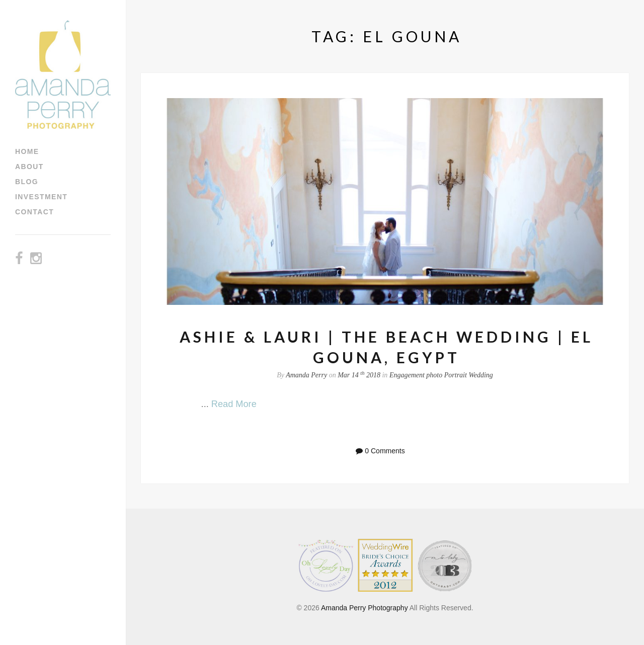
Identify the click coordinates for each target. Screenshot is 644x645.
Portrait (456, 375)
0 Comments (385, 451)
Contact (34, 212)
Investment (41, 197)
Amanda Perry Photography (365, 608)
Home (27, 151)
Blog (27, 182)
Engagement (407, 375)
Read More (234, 404)
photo (434, 375)
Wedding (480, 375)
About (29, 167)
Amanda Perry (306, 375)
